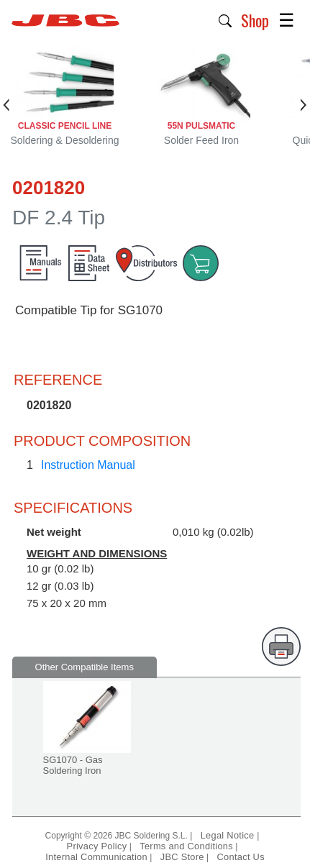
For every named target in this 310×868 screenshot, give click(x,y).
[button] (225, 19)
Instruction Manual (88, 465)
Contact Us (241, 857)
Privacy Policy (97, 846)
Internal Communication (96, 857)
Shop (255, 20)
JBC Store (182, 857)
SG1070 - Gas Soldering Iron (73, 765)
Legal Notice (229, 835)
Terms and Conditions (186, 846)
